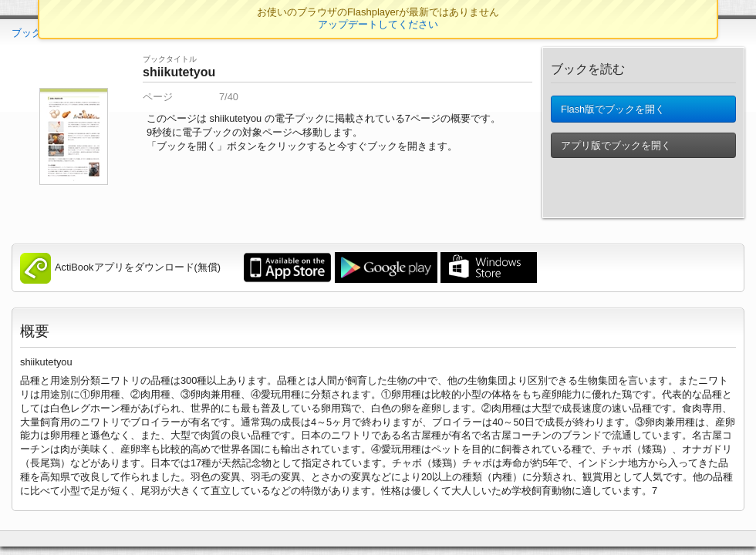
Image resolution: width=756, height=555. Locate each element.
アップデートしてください (378, 24)
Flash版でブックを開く (613, 113)
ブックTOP (37, 33)
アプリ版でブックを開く (616, 153)
